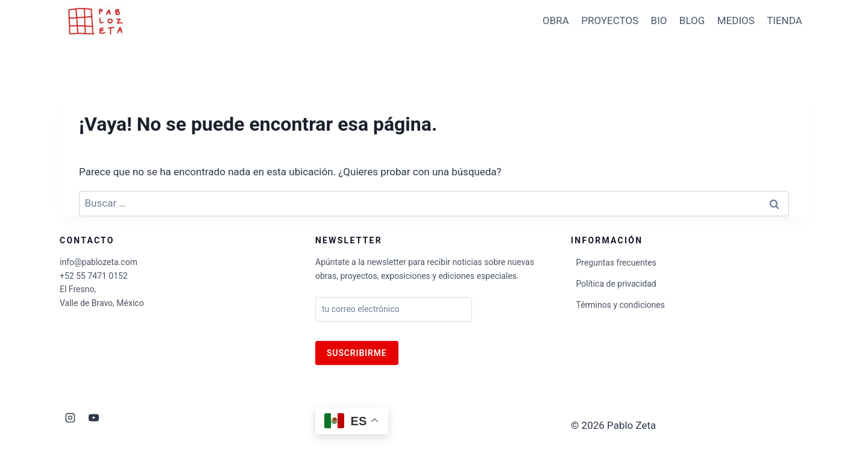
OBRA (556, 20)
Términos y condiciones (621, 305)
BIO (659, 20)
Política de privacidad (616, 284)
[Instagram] (70, 417)
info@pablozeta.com (99, 262)
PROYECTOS (610, 20)
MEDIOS (736, 20)
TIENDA (785, 20)
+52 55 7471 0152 (94, 276)
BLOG (692, 20)
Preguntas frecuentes (616, 263)
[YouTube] (93, 417)
